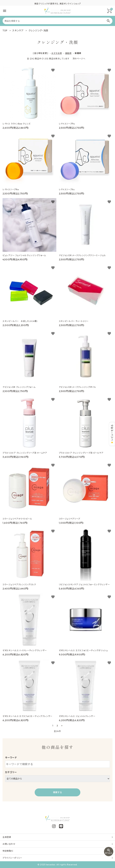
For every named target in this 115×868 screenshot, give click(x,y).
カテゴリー (11, 772)
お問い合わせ (9, 844)
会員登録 (7, 837)
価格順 (68, 53)
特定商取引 (8, 851)
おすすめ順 (57, 53)
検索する (57, 792)
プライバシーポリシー (12, 858)
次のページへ (79, 59)
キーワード (11, 758)
